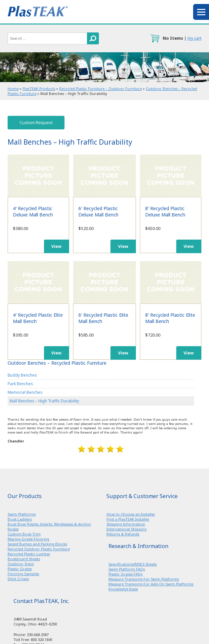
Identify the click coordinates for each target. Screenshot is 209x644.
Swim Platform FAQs (127, 569)
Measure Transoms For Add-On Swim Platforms (151, 584)
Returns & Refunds (123, 534)
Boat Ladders (20, 519)
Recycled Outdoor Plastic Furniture (39, 549)
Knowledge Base (123, 589)
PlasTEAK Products (39, 89)
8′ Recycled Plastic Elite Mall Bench (171, 282)
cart (155, 38)
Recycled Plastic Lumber (29, 554)
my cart (194, 38)
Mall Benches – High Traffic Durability (44, 401)
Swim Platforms (22, 514)
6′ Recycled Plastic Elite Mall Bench (104, 282)
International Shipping (126, 529)
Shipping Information (126, 524)
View (56, 246)
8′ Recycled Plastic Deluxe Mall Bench (171, 176)
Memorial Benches (25, 392)
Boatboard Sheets (24, 559)
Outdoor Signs (21, 564)
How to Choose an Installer (131, 514)
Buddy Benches (22, 375)
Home (13, 89)
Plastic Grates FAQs (125, 574)
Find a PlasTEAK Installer (128, 519)
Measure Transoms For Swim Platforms (144, 579)
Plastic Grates (20, 569)
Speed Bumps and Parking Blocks (37, 544)
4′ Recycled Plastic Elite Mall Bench (38, 282)
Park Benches (20, 384)
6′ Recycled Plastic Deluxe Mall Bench (104, 176)
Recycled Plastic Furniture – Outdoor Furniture (101, 89)
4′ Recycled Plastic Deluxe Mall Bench (38, 176)
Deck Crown (18, 579)
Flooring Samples (23, 574)
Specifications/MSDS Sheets (133, 564)
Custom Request (36, 123)
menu (201, 12)
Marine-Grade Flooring (28, 539)
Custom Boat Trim (24, 534)
